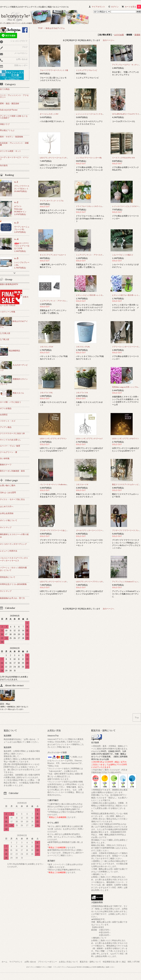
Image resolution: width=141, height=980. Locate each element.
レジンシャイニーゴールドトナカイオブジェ (94, 114)
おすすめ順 (119, 35)
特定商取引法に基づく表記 (114, 962)
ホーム (4, 962)
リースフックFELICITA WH (123, 158)
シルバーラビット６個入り (123, 255)
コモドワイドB (82, 393)
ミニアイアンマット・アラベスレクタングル (57, 301)
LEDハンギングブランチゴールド (89, 438)
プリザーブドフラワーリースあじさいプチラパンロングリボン (64, 530)
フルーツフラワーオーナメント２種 (54, 70)
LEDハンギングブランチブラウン (53, 438)
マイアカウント (98, 7)
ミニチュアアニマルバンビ (87, 70)
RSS (129, 962)
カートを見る (133, 7)
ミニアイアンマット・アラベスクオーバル (93, 255)
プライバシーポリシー (47, 962)
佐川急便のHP (117, 795)
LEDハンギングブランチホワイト (126, 438)
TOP (40, 28)
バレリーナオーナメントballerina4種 (54, 484)
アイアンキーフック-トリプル (52, 201)
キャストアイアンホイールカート (53, 255)
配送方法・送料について (90, 962)
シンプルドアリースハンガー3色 (89, 158)
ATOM (136, 962)
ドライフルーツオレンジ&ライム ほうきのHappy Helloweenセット (103, 206)
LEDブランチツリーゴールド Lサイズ (55, 158)
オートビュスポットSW (50, 114)
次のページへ (109, 40)
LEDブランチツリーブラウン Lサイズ (91, 582)
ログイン (115, 7)
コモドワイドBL (46, 393)
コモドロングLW (46, 347)
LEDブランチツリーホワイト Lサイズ (55, 582)
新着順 (137, 35)
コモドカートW (82, 484)
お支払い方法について (68, 962)
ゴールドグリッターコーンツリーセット (92, 530)
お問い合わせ (30, 962)
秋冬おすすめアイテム (55, 28)
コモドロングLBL (83, 347)
